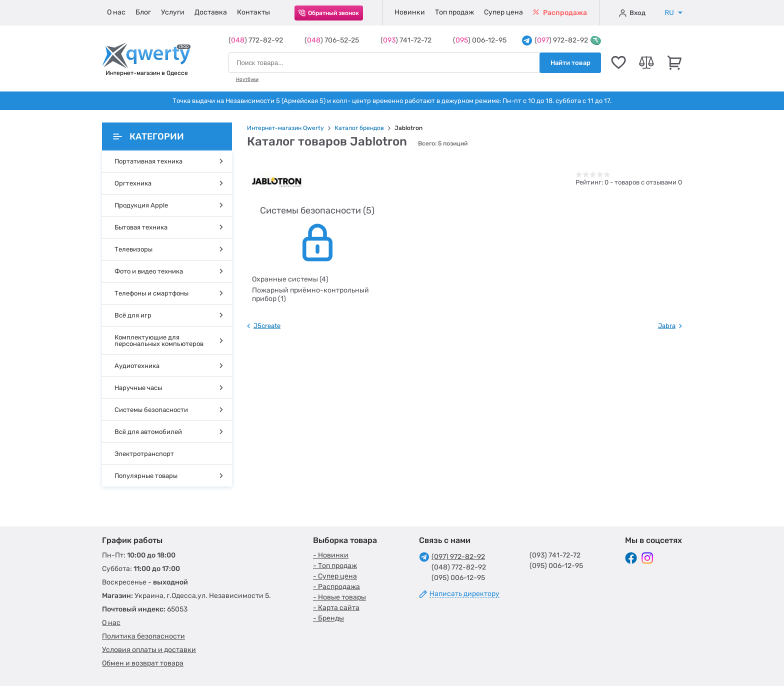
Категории (148, 136)
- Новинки (331, 555)
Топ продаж (454, 12)
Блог (143, 12)
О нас (116, 12)
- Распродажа (336, 587)
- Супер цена (335, 576)
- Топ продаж (335, 566)
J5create (267, 326)
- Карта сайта (336, 608)
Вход (632, 13)
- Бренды (328, 618)
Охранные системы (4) (290, 279)
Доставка (211, 12)
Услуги (173, 12)
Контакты (253, 12)
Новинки (410, 12)
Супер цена (503, 12)
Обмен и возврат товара (143, 663)
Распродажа (560, 13)
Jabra (667, 326)
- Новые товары (339, 597)
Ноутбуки (247, 79)
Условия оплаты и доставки (149, 650)
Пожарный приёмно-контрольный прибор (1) (310, 294)
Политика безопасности (143, 636)
